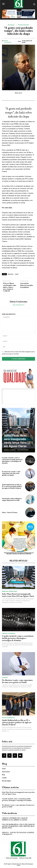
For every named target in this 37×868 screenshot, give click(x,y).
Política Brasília (24, 25)
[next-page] (32, 411)
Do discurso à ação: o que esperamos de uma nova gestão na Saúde (11, 473)
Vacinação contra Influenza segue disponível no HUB (12, 499)
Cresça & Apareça (9, 633)
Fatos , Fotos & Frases (10, 513)
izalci (17, 274)
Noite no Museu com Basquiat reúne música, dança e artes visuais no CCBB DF (10, 287)
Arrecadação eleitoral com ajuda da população (26, 285)
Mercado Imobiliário (10, 591)
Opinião (5, 678)
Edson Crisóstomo (8, 41)
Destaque (11, 25)
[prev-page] (28, 411)
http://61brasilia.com (18, 305)
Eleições (11, 274)
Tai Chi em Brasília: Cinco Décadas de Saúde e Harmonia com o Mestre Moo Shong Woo (18, 826)
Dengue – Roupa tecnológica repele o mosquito (18, 833)
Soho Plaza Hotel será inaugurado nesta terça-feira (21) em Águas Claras (18, 441)
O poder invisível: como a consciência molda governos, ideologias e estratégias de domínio (12, 460)
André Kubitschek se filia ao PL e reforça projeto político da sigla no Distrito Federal (12, 486)
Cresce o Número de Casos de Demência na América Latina (15, 819)
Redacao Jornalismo (10, 450)
